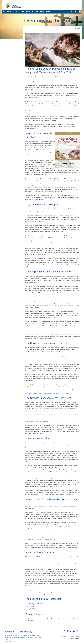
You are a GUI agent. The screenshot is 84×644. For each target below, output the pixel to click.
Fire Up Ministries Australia (35, 610)
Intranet (77, 638)
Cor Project (31, 607)
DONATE (71, 12)
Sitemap (77, 636)
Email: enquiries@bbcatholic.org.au (14, 637)
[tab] (74, 12)
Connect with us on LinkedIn (74, 632)
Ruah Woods (32, 608)
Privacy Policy (63, 636)
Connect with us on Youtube (77, 632)
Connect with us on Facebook (64, 632)
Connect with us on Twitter (71, 632)
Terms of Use (71, 636)
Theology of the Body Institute (36, 603)
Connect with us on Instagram (67, 632)
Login (73, 638)
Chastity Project (33, 605)
